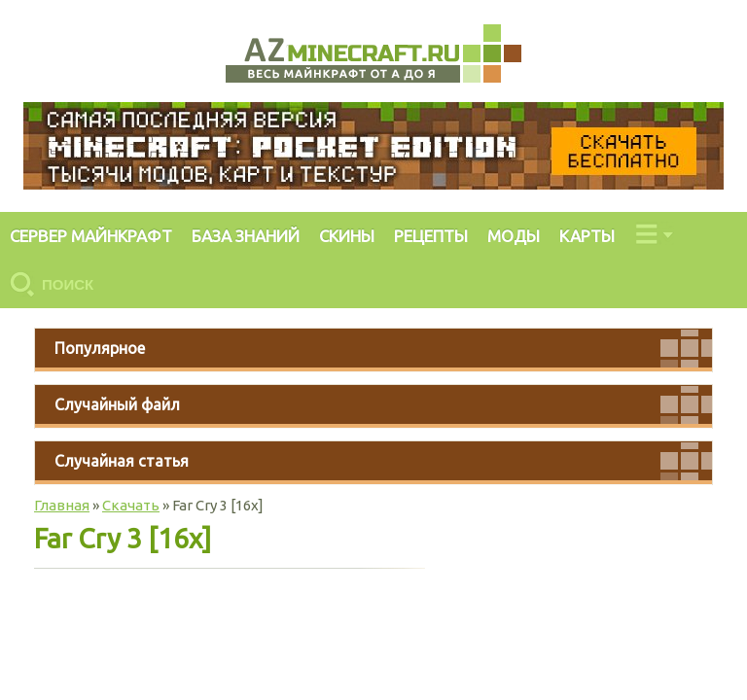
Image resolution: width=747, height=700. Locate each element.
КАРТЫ (587, 236)
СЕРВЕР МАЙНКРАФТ (91, 236)
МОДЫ (514, 236)
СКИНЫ (347, 236)
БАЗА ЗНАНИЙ (246, 236)
